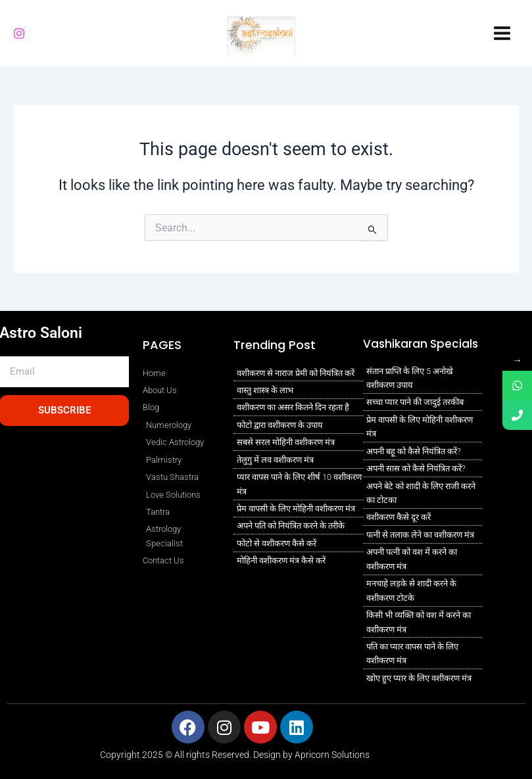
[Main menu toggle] (502, 33)
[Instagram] (19, 34)
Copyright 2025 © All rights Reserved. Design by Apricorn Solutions (235, 755)
